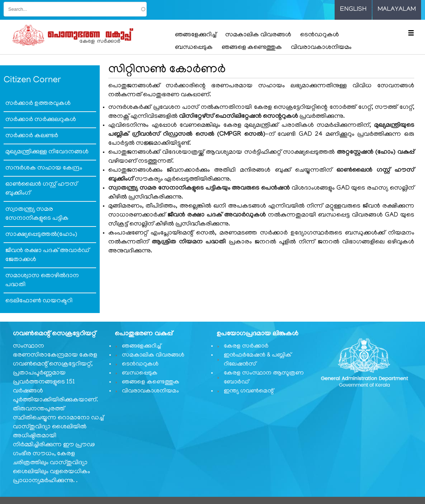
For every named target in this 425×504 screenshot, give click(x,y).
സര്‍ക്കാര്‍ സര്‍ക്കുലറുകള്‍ (41, 120)
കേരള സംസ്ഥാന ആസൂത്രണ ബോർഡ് (264, 378)
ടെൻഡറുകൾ (320, 35)
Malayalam (397, 10)
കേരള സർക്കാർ (246, 346)
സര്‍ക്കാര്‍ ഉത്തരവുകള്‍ (38, 104)
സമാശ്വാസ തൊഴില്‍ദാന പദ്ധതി (42, 281)
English (353, 10)
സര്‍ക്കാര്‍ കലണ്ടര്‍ (32, 136)
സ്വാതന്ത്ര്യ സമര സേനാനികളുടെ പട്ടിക (37, 214)
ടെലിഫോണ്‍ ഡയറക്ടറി (39, 301)
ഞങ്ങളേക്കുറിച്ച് (196, 35)
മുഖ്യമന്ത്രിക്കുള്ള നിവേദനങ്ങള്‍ (47, 152)
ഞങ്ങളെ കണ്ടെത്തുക (252, 48)
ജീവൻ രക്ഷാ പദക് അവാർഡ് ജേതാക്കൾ (47, 255)
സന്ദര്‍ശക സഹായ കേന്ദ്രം (44, 168)
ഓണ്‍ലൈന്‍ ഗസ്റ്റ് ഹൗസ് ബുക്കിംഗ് (41, 189)
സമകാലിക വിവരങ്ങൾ (258, 35)
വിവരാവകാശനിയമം (321, 48)
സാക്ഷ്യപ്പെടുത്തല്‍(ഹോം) (41, 235)
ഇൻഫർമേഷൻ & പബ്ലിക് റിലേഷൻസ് (258, 360)
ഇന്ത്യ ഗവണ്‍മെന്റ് (249, 391)
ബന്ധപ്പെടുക (194, 48)
